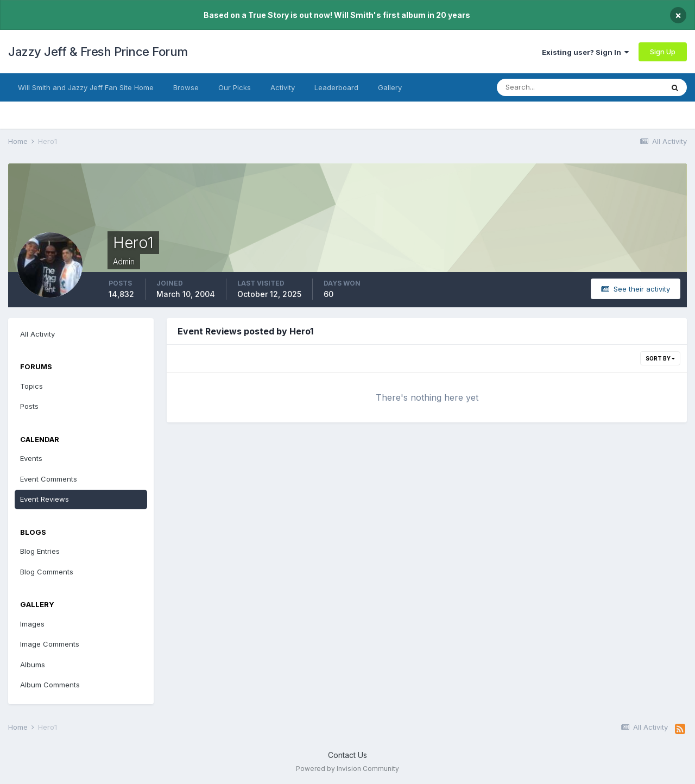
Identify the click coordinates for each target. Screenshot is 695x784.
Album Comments (50, 685)
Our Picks (235, 87)
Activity (283, 87)
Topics (31, 386)
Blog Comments (47, 572)
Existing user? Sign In (585, 52)
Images (32, 624)
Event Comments (49, 479)
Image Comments (50, 644)
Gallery (390, 87)
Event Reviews (45, 499)
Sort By (660, 358)
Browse (186, 87)
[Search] (550, 87)
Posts (29, 406)
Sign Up (663, 52)
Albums (33, 665)
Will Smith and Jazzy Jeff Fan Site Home (86, 87)
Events (31, 458)
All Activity (37, 334)
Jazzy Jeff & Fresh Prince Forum (98, 52)
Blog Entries (40, 551)
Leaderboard (336, 87)
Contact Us (347, 755)
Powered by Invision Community (347, 769)
